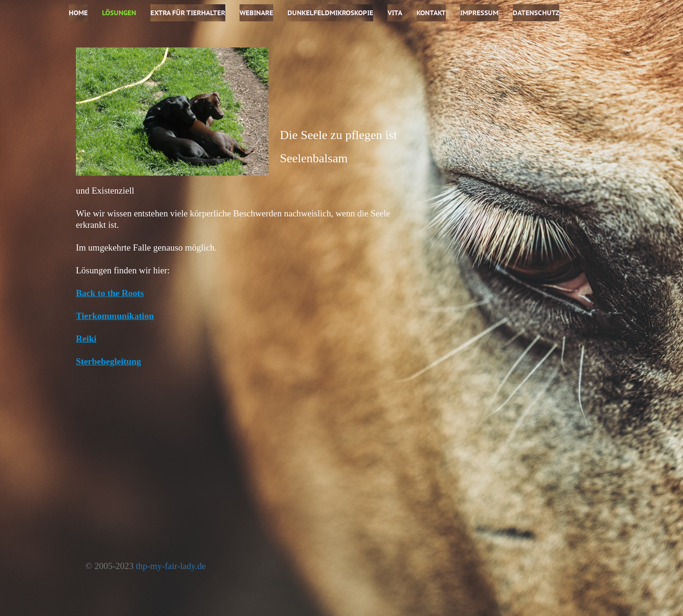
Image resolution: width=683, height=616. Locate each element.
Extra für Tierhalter (188, 13)
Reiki (86, 339)
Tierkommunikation (115, 316)
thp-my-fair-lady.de (171, 566)
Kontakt (431, 13)
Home (78, 13)
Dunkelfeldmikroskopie (330, 13)
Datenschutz (536, 13)
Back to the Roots (110, 293)
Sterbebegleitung (108, 361)
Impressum (479, 13)
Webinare (256, 13)
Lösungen (119, 13)
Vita (395, 13)
